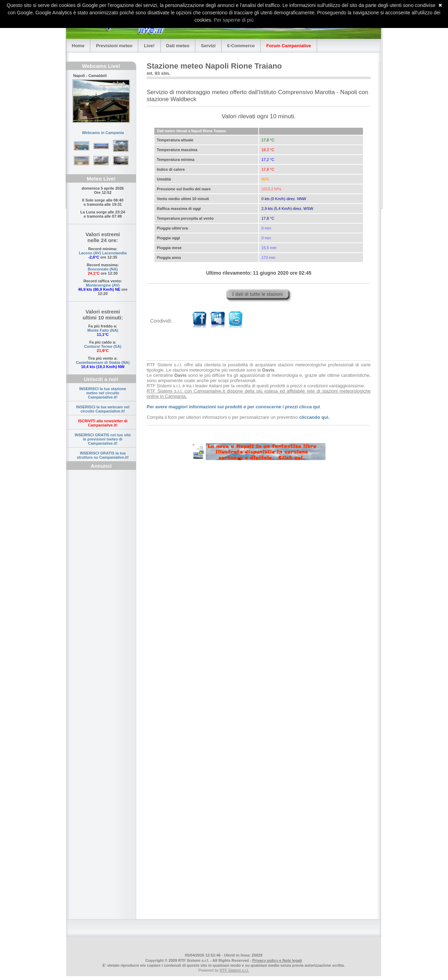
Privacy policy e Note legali (277, 960)
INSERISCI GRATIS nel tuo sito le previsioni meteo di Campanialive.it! (103, 439)
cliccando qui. (314, 417)
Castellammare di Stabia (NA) (103, 362)
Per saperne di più (234, 20)
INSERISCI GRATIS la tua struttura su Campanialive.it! (103, 455)
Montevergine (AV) (103, 285)
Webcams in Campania (103, 133)
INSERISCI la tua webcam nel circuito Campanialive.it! (103, 409)
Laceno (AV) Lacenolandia (103, 253)
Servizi (208, 46)
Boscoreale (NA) (103, 269)
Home (78, 46)
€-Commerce (241, 46)
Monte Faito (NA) (103, 330)
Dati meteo (178, 46)
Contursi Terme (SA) (103, 346)
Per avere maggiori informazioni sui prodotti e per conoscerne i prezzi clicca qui (233, 407)
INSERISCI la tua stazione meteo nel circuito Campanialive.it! (103, 393)
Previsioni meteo (114, 46)
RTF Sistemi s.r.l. (234, 970)
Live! (149, 46)
